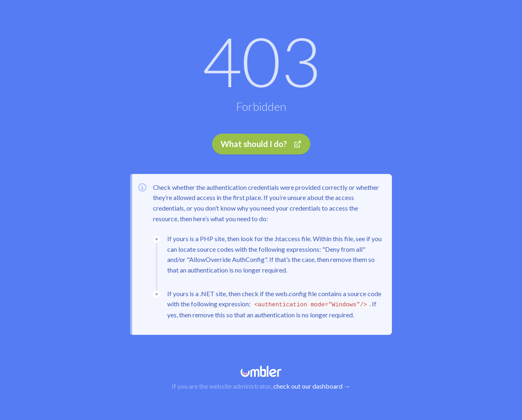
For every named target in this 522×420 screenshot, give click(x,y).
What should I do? (261, 144)
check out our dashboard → (312, 386)
